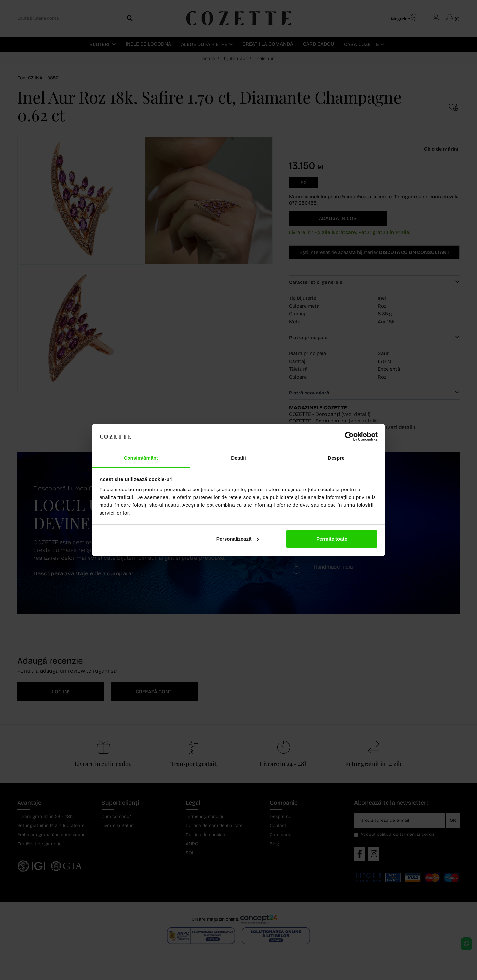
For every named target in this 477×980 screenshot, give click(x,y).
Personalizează (238, 539)
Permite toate (332, 539)
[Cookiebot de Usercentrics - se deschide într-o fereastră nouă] (349, 436)
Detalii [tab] (239, 458)
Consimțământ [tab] (141, 458)
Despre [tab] (336, 458)
